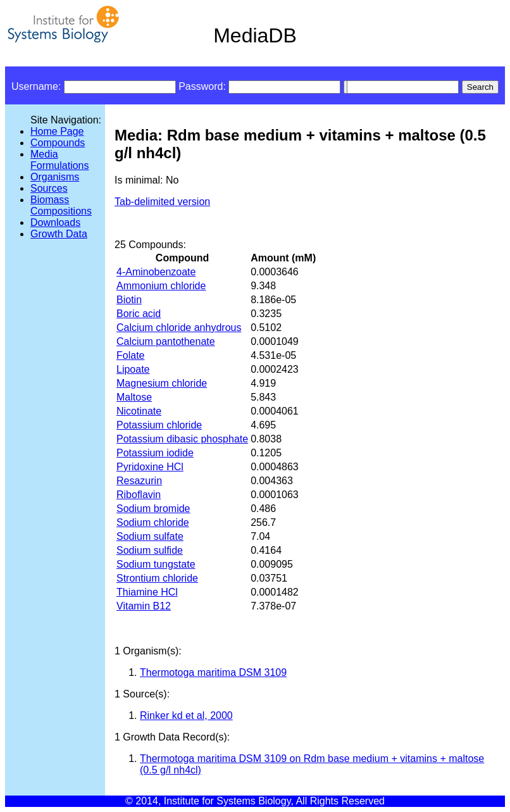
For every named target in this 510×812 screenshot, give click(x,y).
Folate (130, 355)
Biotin (129, 300)
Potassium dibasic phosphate (182, 439)
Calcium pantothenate (166, 341)
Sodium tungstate (156, 564)
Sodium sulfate (150, 536)
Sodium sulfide (150, 550)
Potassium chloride (159, 425)
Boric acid (139, 314)
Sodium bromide (153, 509)
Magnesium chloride (162, 383)
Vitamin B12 (144, 606)
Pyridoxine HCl (150, 467)
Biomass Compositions (61, 205)
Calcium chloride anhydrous (179, 328)
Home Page (57, 131)
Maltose (134, 397)
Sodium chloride (153, 522)
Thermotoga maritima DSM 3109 (213, 672)
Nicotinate (139, 411)
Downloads (55, 222)
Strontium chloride (157, 578)
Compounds (58, 143)
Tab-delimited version (162, 202)
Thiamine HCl (147, 592)
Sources (49, 188)
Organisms (55, 177)
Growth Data (59, 234)
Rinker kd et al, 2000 (186, 715)
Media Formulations (59, 160)
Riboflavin (139, 495)
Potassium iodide (155, 453)
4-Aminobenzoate (156, 272)
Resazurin (139, 481)
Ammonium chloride (161, 286)
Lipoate (133, 369)
